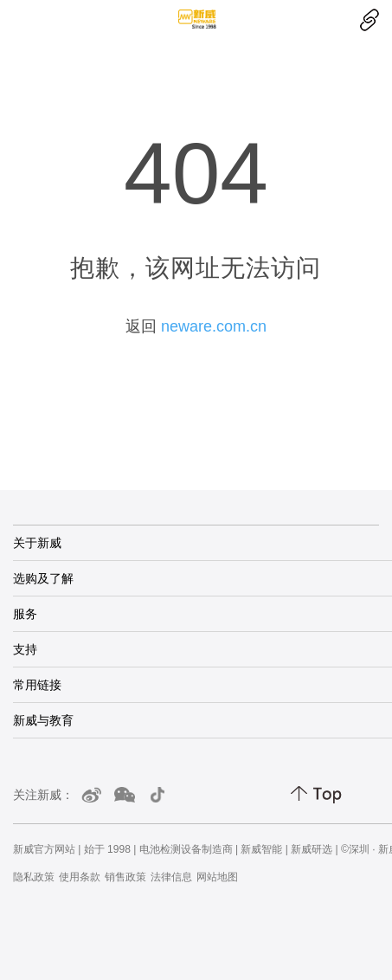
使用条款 (80, 877)
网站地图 (217, 877)
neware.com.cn (214, 326)
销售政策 (125, 877)
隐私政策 (34, 877)
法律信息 (171, 877)
